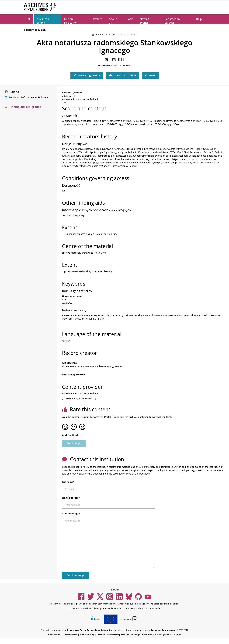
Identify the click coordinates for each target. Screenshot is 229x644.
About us (113, 20)
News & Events (145, 20)
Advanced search (43, 20)
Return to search (35, 30)
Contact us (54, 635)
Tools (130, 19)
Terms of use (70, 635)
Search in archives (107, 35)
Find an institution (71, 20)
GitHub (156, 608)
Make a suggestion (87, 75)
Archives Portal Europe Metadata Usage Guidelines (125, 635)
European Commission (163, 630)
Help (199, 19)
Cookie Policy (87, 635)
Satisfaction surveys (172, 20)
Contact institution (123, 75)
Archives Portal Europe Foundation (89, 630)
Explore (98, 19)
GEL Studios (175, 635)
